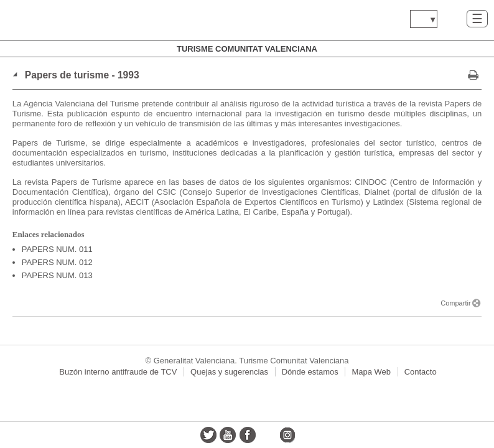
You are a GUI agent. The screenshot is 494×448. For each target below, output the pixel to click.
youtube (228, 435)
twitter (208, 435)
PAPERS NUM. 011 (57, 249)
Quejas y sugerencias (229, 372)
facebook (248, 435)
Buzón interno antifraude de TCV (118, 372)
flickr (268, 435)
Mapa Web (371, 372)
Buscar (452, 18)
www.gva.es (84, 20)
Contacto (421, 372)
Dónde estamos (310, 372)
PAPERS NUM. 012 (57, 262)
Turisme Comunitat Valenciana (247, 49)
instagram (287, 435)
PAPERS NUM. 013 (57, 275)
